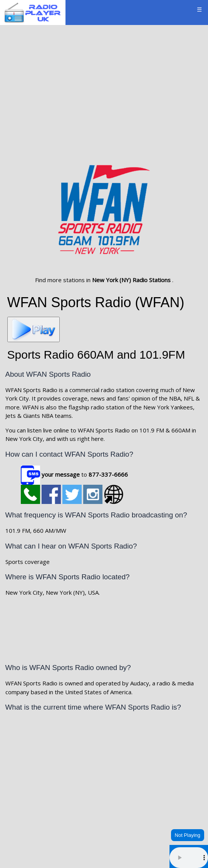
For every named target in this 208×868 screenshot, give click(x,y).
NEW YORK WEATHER (104, 822)
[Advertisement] (104, 87)
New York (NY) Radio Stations (132, 280)
